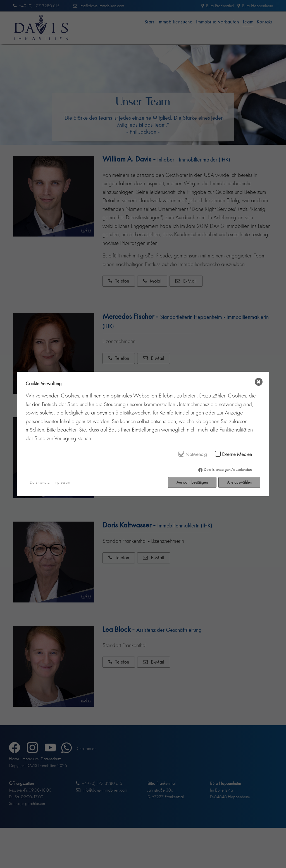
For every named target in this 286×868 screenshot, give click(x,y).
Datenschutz (40, 482)
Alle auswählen (239, 482)
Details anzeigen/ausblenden (228, 470)
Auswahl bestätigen (192, 482)
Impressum (62, 482)
